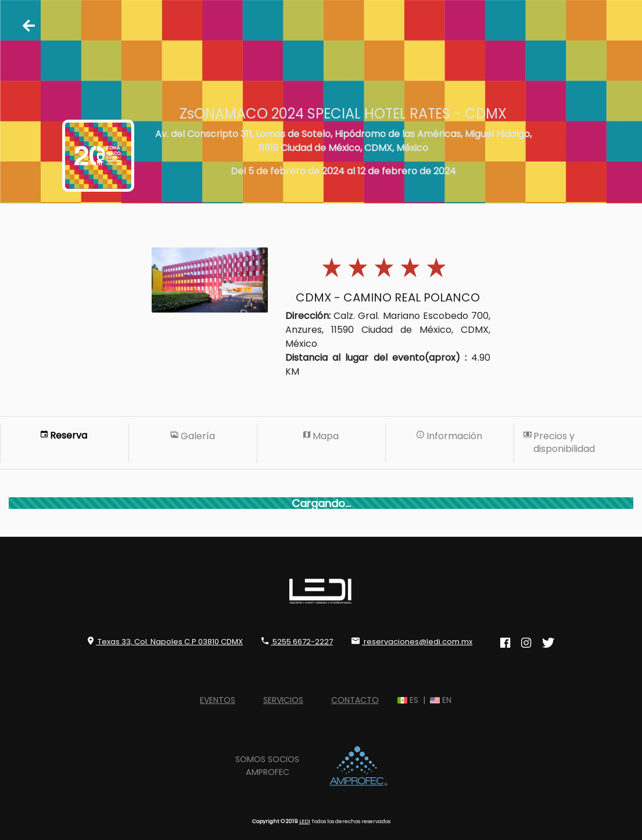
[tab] (64, 443)
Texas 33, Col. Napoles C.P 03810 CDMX (165, 642)
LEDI (305, 821)
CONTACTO (355, 700)
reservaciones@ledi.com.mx (412, 642)
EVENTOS (218, 700)
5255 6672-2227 (297, 642)
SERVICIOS (283, 700)
